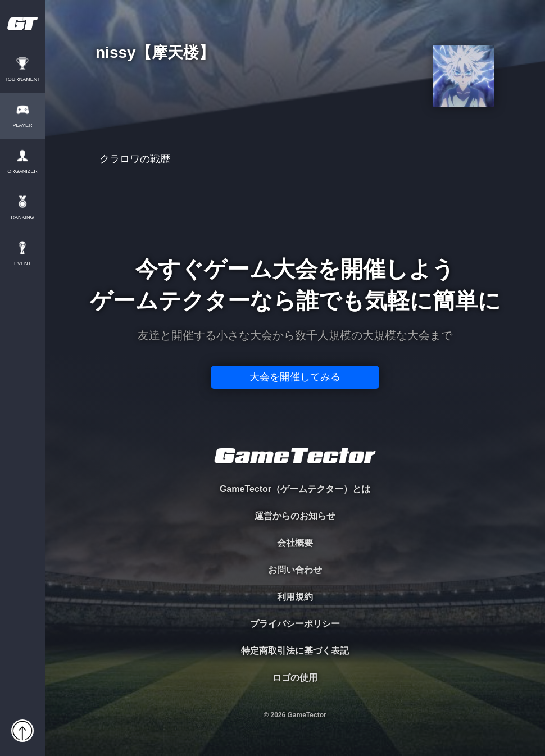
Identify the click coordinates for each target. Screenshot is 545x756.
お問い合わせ (295, 570)
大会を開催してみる (295, 377)
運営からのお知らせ (295, 516)
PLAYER (23, 126)
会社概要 (295, 543)
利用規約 (295, 597)
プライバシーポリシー (295, 624)
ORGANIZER (22, 172)
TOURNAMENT (22, 79)
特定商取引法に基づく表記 (295, 651)
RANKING (22, 218)
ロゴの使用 (295, 678)
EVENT (22, 264)
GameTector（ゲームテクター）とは (295, 489)
